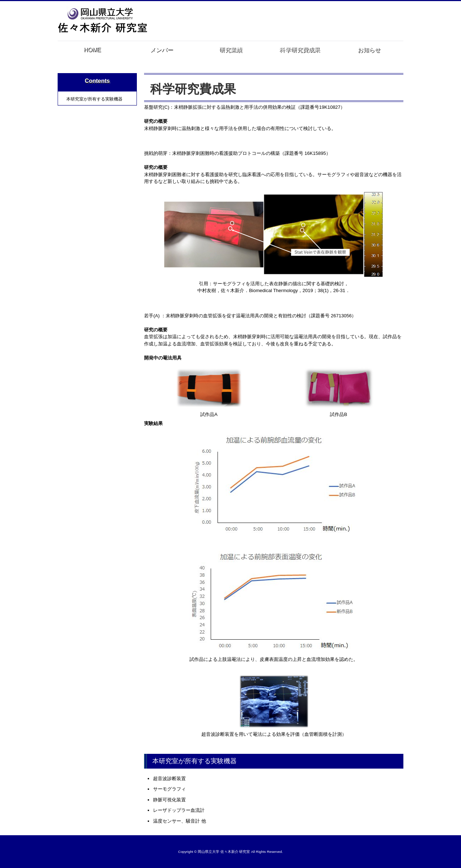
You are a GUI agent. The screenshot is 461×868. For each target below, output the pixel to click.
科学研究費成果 (300, 52)
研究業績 (230, 50)
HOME (92, 50)
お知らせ (369, 50)
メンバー (161, 50)
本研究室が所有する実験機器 (94, 99)
